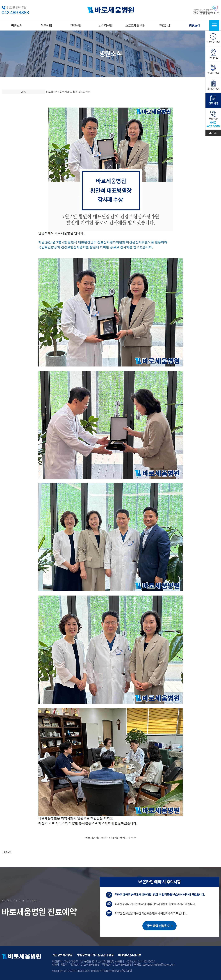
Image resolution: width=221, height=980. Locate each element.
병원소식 (195, 26)
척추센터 (46, 26)
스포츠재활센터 (135, 26)
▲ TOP (213, 133)
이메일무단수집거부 (130, 955)
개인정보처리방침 (62, 955)
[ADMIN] (127, 971)
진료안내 (165, 26)
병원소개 (17, 26)
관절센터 (76, 26)
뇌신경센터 (106, 26)
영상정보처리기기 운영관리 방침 (95, 955)
